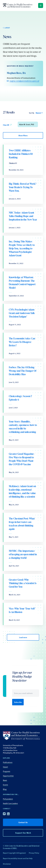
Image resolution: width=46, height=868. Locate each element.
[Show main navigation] (41, 5)
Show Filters (23, 135)
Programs (7, 771)
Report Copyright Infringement (14, 853)
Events (5, 785)
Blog (5, 789)
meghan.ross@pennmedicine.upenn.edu (24, 81)
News (5, 780)
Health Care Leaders (10, 803)
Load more (23, 637)
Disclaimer (7, 864)
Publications (8, 762)
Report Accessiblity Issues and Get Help (18, 858)
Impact (5, 767)
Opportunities (8, 776)
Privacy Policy (34, 853)
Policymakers (8, 799)
